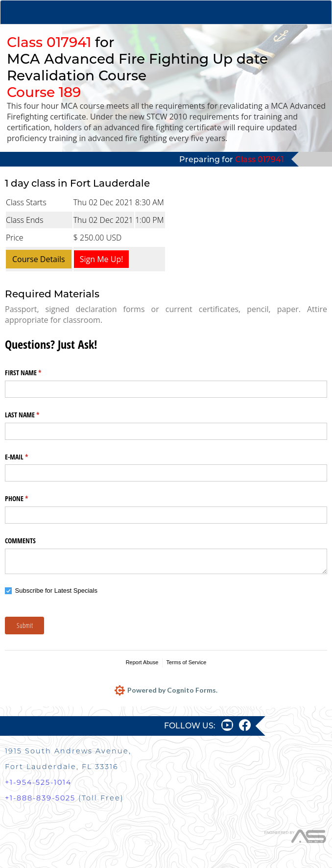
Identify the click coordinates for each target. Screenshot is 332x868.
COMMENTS (20, 541)
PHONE (28, 499)
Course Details (39, 259)
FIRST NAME (35, 373)
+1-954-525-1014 (38, 782)
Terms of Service (186, 662)
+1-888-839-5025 (40, 798)
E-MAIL (28, 457)
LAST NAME (34, 415)
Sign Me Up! (102, 259)
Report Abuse (142, 662)
